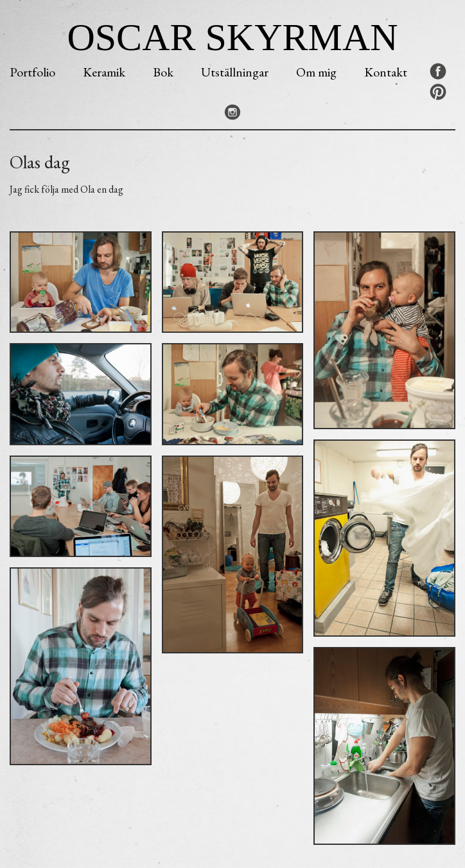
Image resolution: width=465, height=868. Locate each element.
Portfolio (32, 72)
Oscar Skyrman (232, 37)
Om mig (316, 72)
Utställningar (235, 72)
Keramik (104, 72)
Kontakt (386, 72)
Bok (163, 72)
